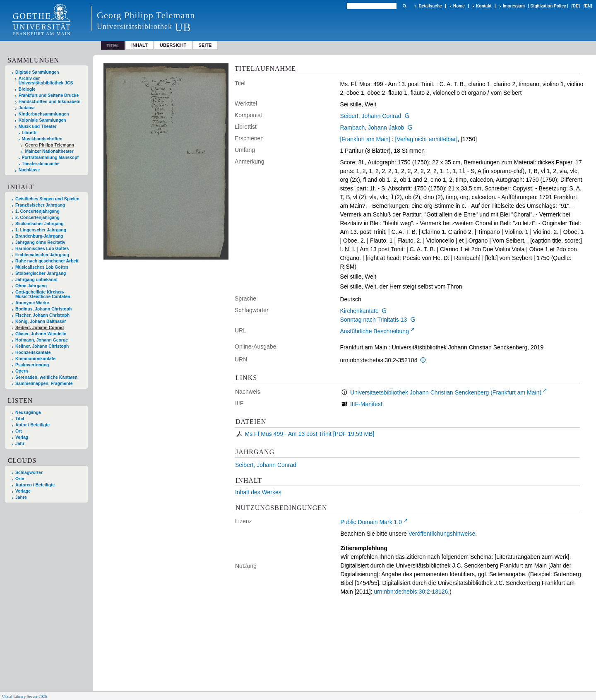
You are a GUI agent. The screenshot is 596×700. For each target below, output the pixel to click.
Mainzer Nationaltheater (49, 151)
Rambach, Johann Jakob (372, 127)
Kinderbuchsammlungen (44, 114)
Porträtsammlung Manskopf (50, 158)
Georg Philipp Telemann (49, 145)
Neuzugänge (28, 413)
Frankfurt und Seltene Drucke (49, 95)
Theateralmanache (41, 164)
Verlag (22, 437)
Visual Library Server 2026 (24, 696)
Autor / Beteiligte (32, 425)
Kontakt (484, 6)
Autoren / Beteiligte (35, 485)
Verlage (23, 491)
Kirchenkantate (359, 311)
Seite (205, 45)
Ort (19, 431)
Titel (20, 419)
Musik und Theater (38, 126)
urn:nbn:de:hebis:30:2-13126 (411, 592)
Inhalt (139, 45)
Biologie (27, 89)
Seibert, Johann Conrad (370, 116)
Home (459, 6)
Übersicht (173, 45)
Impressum (514, 6)
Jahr (20, 444)
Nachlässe (29, 170)
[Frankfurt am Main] (365, 139)
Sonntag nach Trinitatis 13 (373, 320)
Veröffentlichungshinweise (442, 534)
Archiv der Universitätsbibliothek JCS (46, 81)
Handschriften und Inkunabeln (50, 102)
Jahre (21, 497)
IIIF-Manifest (366, 404)
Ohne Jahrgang (31, 286)
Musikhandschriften (42, 139)
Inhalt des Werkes (258, 492)
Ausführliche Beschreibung (374, 331)
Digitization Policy (548, 6)
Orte (20, 479)
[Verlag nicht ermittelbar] (426, 139)
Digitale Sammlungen (37, 72)
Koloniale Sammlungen (42, 120)
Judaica (27, 108)
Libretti (29, 133)
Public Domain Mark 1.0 (371, 522)
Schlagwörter (29, 473)
